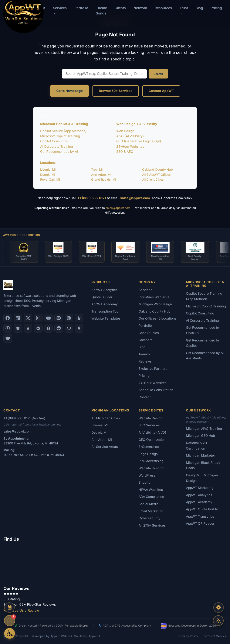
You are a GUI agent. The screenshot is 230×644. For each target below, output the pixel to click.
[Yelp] (79, 318)
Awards (144, 354)
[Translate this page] (218, 621)
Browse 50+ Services (116, 91)
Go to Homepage (70, 91)
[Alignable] (48, 328)
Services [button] (60, 10)
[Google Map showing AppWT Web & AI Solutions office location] (115, 563)
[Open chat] (10, 621)
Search (158, 74)
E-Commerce (149, 447)
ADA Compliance (151, 497)
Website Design (150, 418)
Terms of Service (215, 636)
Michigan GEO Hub (200, 436)
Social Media (149, 504)
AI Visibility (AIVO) (152, 433)
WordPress (147, 476)
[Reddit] (59, 328)
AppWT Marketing (200, 488)
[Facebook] (8, 318)
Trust (184, 10)
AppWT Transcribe (200, 516)
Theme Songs (101, 10)
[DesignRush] (18, 328)
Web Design (125, 131)
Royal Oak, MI (50, 179)
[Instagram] (38, 318)
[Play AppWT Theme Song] (218, 608)
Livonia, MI (48, 169)
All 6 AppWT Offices (156, 175)
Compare (146, 340)
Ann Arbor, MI (101, 175)
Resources (163, 8)
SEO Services (149, 425)
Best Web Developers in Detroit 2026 (188, 626)
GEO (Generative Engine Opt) (139, 141)
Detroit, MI (48, 175)
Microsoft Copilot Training (60, 136)
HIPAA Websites (151, 490)
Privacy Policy (188, 636)
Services (145, 290)
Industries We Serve (154, 297)
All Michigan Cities (106, 418)
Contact (145, 397)
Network (140, 8)
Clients (120, 8)
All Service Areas (105, 447)
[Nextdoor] (38, 328)
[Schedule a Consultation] (10, 608)
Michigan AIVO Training (204, 429)
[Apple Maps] (79, 328)
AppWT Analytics (104, 290)
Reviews (145, 362)
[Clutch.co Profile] (69, 318)
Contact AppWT (161, 91)
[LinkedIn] (18, 318)
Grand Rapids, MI (104, 179)
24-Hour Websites (130, 146)
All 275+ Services (152, 526)
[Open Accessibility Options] (10, 633)
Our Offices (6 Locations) (158, 319)
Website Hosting (151, 468)
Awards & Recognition (22, 235)
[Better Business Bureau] (8, 328)
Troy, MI (97, 169)
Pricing (216, 8)
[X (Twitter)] (28, 318)
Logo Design (148, 454)
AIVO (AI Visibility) (130, 136)
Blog (199, 8)
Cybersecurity (150, 518)
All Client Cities (153, 179)
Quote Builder (102, 297)
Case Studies (149, 333)
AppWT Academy (105, 304)
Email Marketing (151, 511)
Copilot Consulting (54, 141)
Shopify (145, 483)
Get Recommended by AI (59, 152)
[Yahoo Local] (8, 339)
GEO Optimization (152, 440)
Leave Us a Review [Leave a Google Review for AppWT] (21, 611)
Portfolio (81, 8)
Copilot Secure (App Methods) (63, 131)
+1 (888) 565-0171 (92, 198)
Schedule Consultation (156, 390)
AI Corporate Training (57, 146)
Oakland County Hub (158, 169)
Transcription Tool (105, 312)
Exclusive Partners (153, 369)
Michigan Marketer (201, 456)
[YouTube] (48, 318)
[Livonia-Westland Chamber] (69, 328)
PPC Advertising (151, 461)
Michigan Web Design (155, 304)
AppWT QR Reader (200, 524)
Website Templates (106, 319)
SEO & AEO (125, 152)
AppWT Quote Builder (202, 509)
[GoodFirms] (28, 328)
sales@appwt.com (135, 198)
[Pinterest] (59, 318)
